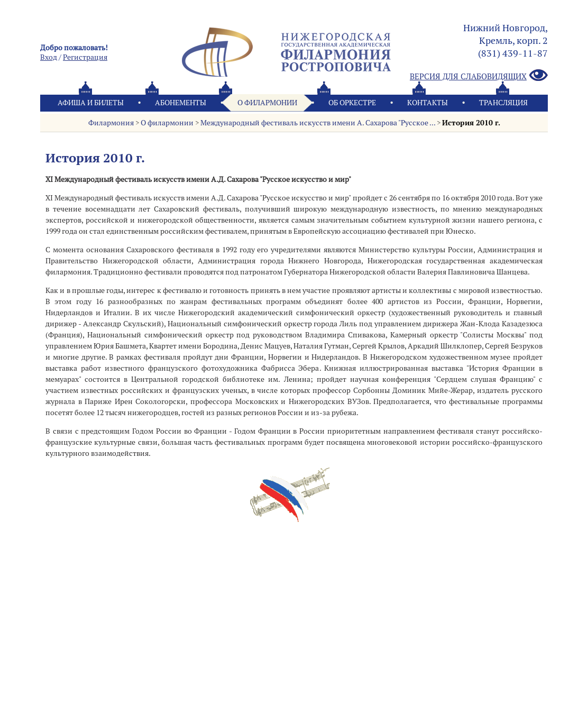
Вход (49, 57)
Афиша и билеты (91, 103)
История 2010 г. (471, 123)
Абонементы (181, 103)
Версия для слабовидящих (479, 76)
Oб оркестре (352, 103)
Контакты (428, 103)
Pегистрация (85, 57)
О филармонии (267, 103)
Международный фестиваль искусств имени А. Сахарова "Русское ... (318, 123)
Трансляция (503, 103)
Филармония (111, 123)
